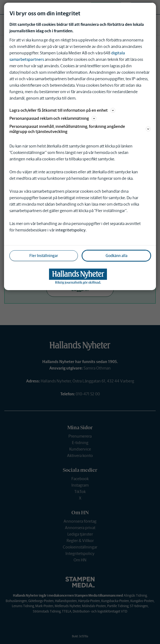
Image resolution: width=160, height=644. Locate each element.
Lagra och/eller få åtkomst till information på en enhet (62, 110)
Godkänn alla (116, 256)
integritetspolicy (71, 230)
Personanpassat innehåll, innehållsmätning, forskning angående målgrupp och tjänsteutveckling (80, 129)
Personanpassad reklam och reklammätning (53, 118)
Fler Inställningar (44, 256)
